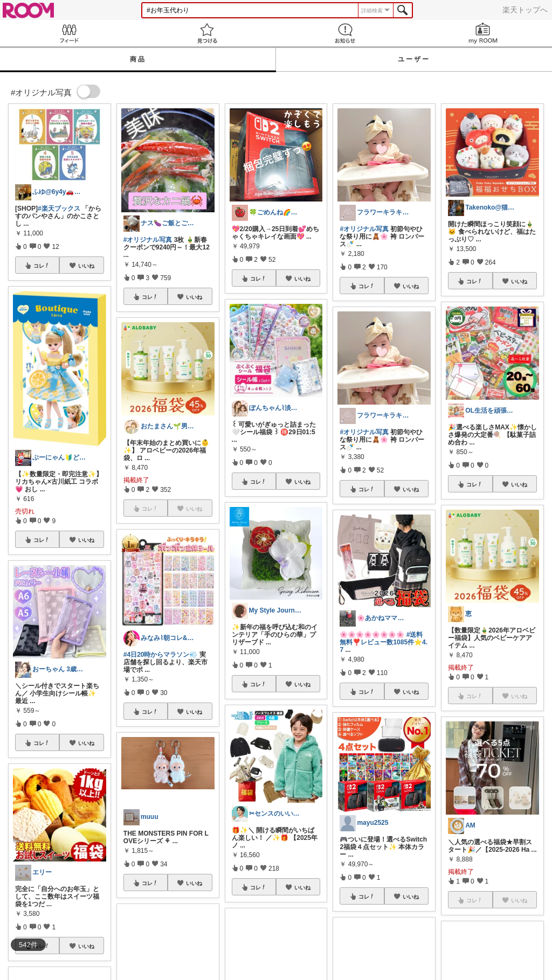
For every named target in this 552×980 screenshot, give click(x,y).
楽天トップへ (525, 10)
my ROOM (483, 33)
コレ (42, 266)
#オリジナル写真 (148, 240)
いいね (86, 266)
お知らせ (345, 33)
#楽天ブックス (59, 208)
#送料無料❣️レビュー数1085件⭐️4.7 (384, 642)
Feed (69, 33)
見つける (207, 33)
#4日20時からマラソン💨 (161, 655)
